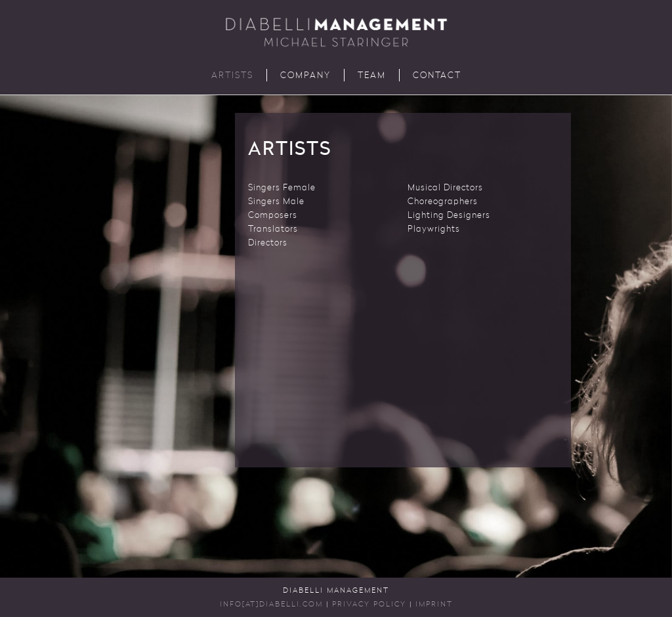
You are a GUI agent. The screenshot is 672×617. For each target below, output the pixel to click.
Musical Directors (445, 188)
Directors (268, 243)
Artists (232, 76)
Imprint (434, 605)
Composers (273, 216)
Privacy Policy (369, 605)
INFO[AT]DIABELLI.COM (271, 605)
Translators (273, 229)
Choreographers (443, 202)
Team (372, 76)
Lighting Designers (449, 216)
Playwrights (434, 229)
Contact (437, 76)
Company (305, 76)
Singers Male (276, 202)
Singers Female (282, 188)
